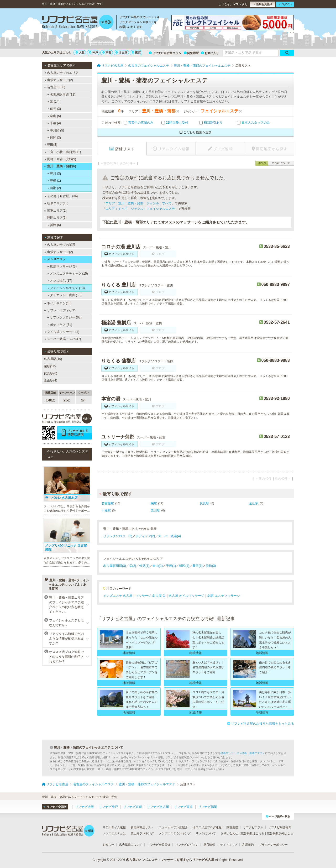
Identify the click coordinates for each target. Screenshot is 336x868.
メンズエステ (55, 259)
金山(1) (158, 566)
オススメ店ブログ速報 (207, 827)
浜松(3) (211, 566)
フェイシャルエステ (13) (66, 288)
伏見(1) (144, 566)
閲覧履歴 (191, 53)
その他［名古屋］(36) (61, 196)
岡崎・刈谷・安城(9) (60, 159)
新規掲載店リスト (142, 827)
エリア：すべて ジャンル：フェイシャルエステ (140, 209)
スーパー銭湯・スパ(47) (63, 339)
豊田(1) (198, 566)
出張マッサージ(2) (59, 80)
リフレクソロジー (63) (64, 317)
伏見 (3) (54, 109)
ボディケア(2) (145, 536)
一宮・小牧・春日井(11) (63, 152)
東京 (136, 53)
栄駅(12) (50, 366)
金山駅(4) (51, 380)
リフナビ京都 (133, 807)
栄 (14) (53, 102)
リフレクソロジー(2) (118, 536)
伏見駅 (204, 503)
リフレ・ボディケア (60, 310)
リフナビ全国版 (55, 807)
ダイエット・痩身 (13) (64, 295)
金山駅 (254, 503)
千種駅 (106, 510)
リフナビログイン (187, 845)
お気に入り (210, 53)
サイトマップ (229, 845)
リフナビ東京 (183, 807)
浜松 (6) (54, 225)
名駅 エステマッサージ (224, 596)
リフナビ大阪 (85, 807)
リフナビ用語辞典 (280, 827)
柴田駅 (155, 510)
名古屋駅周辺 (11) (61, 95)
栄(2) (133, 566)
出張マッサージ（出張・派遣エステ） (243, 753)
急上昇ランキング (142, 833)
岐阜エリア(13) (56, 203)
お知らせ (108, 845)
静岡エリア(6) (55, 218)
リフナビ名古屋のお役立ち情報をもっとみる (261, 724)
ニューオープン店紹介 (173, 827)
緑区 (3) (54, 138)
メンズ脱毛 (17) (60, 281)
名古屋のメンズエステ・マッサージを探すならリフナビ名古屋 (170, 860)
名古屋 (121, 53)
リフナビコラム (253, 827)
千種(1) (171, 566)
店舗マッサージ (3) (62, 266)
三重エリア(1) (55, 211)
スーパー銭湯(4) (169, 536)
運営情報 (209, 845)
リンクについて (206, 833)
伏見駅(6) (51, 373)
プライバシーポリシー (273, 845)
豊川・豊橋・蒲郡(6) (60, 166)
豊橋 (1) (54, 181)
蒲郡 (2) (54, 188)
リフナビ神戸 (108, 807)
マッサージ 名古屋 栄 (151, 596)
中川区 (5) (56, 130)
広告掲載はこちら (253, 833)
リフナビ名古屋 (158, 807)
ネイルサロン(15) (58, 303)
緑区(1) (184, 566)
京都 (107, 53)
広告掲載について (131, 845)
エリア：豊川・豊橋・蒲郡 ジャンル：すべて (139, 203)
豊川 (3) (54, 174)
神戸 (93, 53)
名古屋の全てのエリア (61, 73)
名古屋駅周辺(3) (115, 566)
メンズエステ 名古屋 (118, 596)
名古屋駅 (108, 503)
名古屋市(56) (55, 87)
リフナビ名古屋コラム (165, 53)
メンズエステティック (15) (68, 274)
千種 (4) (54, 123)
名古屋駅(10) (53, 359)
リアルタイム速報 (114, 827)
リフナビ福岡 (208, 807)
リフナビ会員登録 (159, 845)
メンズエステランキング (175, 833)
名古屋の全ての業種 (60, 245)
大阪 (80, 53)
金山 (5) (54, 116)
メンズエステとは (114, 833)
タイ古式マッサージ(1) (62, 332)
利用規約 (248, 845)
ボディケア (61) (60, 325)
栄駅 (154, 503)
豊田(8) (51, 145)
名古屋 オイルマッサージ (187, 596)
